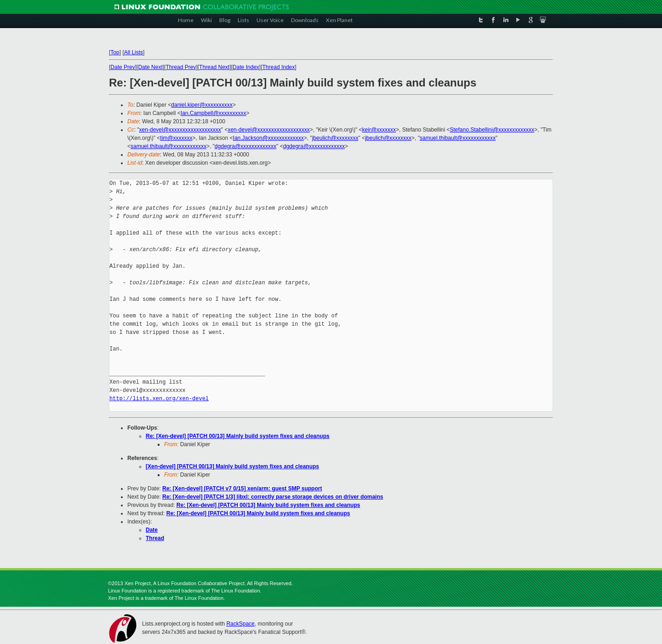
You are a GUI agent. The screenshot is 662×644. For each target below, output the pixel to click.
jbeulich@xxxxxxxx (335, 138)
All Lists (134, 52)
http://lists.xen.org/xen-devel (159, 399)
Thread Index (279, 67)
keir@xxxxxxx (379, 130)
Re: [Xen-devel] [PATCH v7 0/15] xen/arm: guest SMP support (242, 489)
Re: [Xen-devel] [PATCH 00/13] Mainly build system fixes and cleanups (238, 436)
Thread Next (214, 67)
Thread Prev (181, 67)
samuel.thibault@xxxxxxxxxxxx (458, 138)
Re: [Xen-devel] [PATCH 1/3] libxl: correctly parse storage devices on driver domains (273, 497)
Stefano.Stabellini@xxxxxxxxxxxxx (492, 130)
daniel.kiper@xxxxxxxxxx (202, 105)
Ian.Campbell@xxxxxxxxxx (214, 113)
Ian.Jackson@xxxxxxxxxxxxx (268, 138)
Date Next (150, 67)
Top (115, 52)
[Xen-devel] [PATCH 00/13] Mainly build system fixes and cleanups (232, 466)
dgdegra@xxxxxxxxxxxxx (245, 146)
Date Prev (123, 67)
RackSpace (240, 624)
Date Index (246, 67)
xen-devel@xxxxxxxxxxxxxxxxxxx (180, 130)
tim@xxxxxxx (176, 138)
